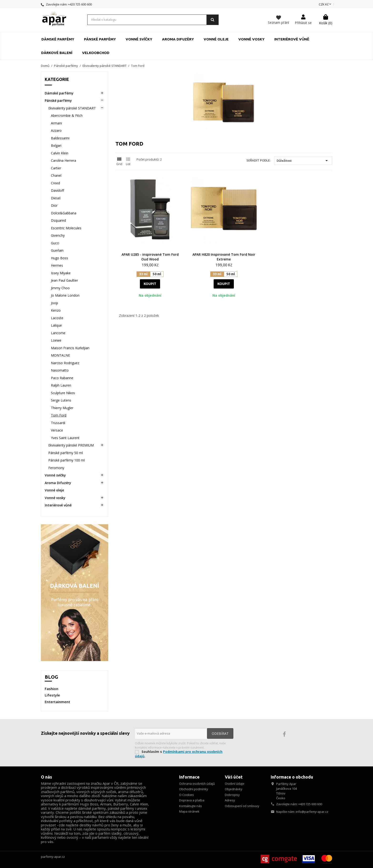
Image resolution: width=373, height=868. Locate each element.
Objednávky (234, 789)
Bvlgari (56, 145)
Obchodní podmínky (194, 789)
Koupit (150, 284)
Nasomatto (60, 370)
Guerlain (57, 250)
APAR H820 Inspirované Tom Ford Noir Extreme (224, 257)
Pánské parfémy (100, 39)
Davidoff (57, 190)
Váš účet (234, 777)
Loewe (56, 340)
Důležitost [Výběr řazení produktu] (303, 161)
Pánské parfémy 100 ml (66, 460)
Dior (54, 205)
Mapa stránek (189, 811)
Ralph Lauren (61, 385)
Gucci (55, 243)
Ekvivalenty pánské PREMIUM (71, 445)
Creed (55, 183)
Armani (56, 123)
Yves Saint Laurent (65, 438)
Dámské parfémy (58, 39)
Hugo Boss (59, 258)
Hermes (57, 265)
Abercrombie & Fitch (67, 115)
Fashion (52, 689)
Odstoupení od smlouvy (242, 806)
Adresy (230, 800)
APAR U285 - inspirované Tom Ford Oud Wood (150, 257)
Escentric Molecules (66, 228)
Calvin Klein (60, 153)
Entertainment (57, 702)
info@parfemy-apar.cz (312, 812)
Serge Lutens (61, 400)
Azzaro (56, 130)
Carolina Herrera (64, 160)
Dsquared (58, 220)
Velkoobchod (96, 53)
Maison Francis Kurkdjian (70, 348)
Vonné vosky (251, 39)
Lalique (56, 325)
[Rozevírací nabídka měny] (325, 5)
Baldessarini (60, 138)
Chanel (56, 175)
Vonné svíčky (139, 39)
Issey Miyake (61, 273)
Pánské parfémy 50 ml (66, 453)
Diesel (56, 198)
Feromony (56, 468)
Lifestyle (52, 695)
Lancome (58, 333)
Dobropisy (232, 795)
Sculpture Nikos (63, 393)
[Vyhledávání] (153, 20)
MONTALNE (60, 355)
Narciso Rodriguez (65, 363)
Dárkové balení (57, 53)
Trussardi (58, 423)
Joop (54, 303)
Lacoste (57, 318)
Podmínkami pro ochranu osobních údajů (179, 754)
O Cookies (186, 795)
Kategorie (57, 79)
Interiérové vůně (292, 39)
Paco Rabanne (62, 378)
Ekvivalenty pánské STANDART (72, 108)
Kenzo (56, 310)
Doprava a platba (192, 800)
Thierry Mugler (62, 408)
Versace (57, 430)
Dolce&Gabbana (64, 213)
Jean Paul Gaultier (64, 280)
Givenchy (58, 235)
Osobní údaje (235, 784)
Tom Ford (59, 415)
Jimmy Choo (60, 288)
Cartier (56, 168)
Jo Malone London (65, 295)
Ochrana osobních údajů (197, 784)
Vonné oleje (216, 39)
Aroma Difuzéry (178, 39)
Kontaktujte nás (191, 806)
